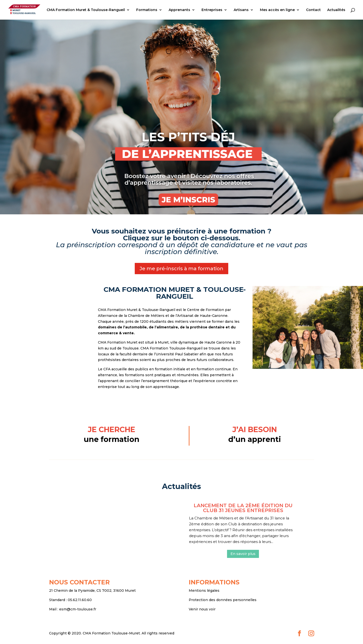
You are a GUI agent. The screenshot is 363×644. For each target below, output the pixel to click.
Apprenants (179, 10)
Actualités (336, 10)
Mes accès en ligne (277, 10)
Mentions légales (204, 591)
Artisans (241, 10)
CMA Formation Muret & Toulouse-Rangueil (86, 10)
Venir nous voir (202, 609)
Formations (147, 10)
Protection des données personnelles (223, 600)
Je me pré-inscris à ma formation (181, 269)
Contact (313, 10)
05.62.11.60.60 (80, 600)
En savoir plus (243, 554)
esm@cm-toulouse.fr (78, 609)
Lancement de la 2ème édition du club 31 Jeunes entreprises (243, 508)
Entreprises (212, 10)
